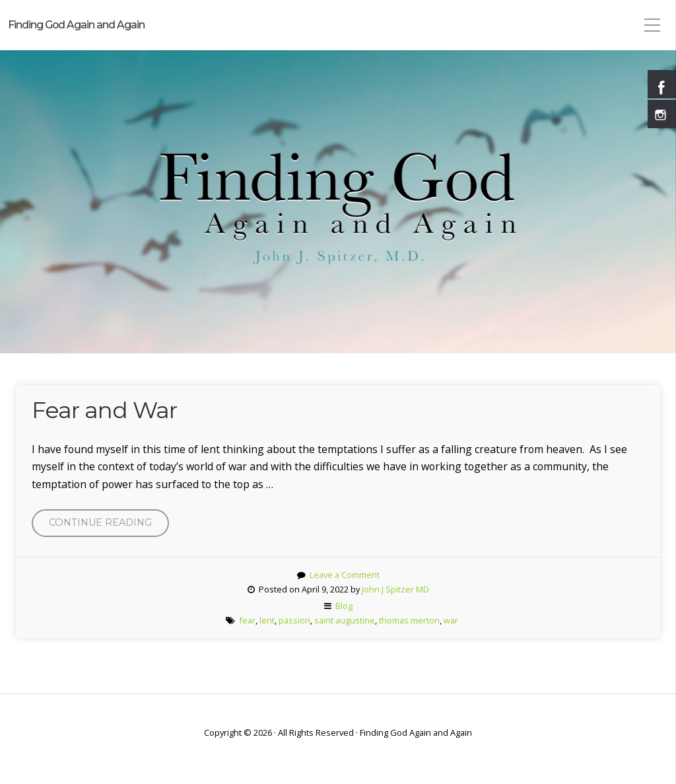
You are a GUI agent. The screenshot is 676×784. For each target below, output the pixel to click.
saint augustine (345, 620)
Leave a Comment (345, 575)
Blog (344, 606)
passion (294, 620)
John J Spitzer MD (395, 589)
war (451, 620)
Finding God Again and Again (76, 25)
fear (247, 620)
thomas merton (409, 620)
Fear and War (104, 410)
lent (267, 620)
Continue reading (109, 526)
